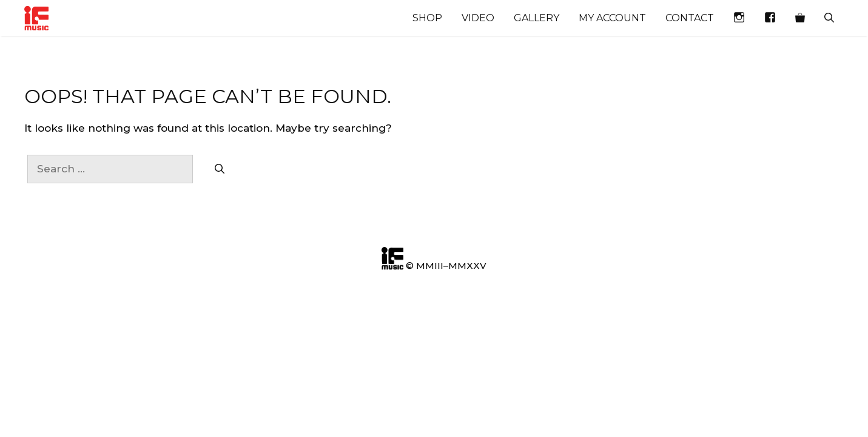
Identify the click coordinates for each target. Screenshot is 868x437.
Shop (427, 18)
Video (478, 18)
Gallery (537, 18)
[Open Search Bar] (829, 18)
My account (612, 18)
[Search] (220, 169)
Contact (690, 18)
